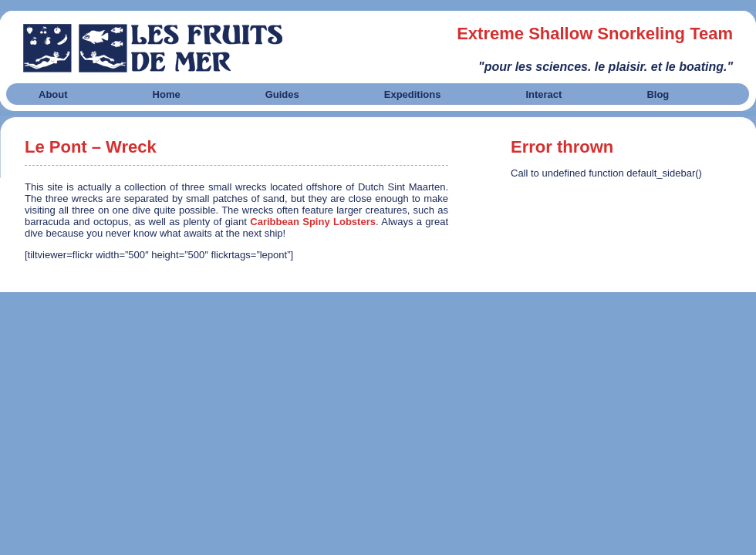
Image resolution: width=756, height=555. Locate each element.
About (53, 94)
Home (167, 94)
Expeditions (413, 94)
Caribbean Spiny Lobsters (313, 222)
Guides (282, 94)
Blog (658, 94)
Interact (543, 94)
